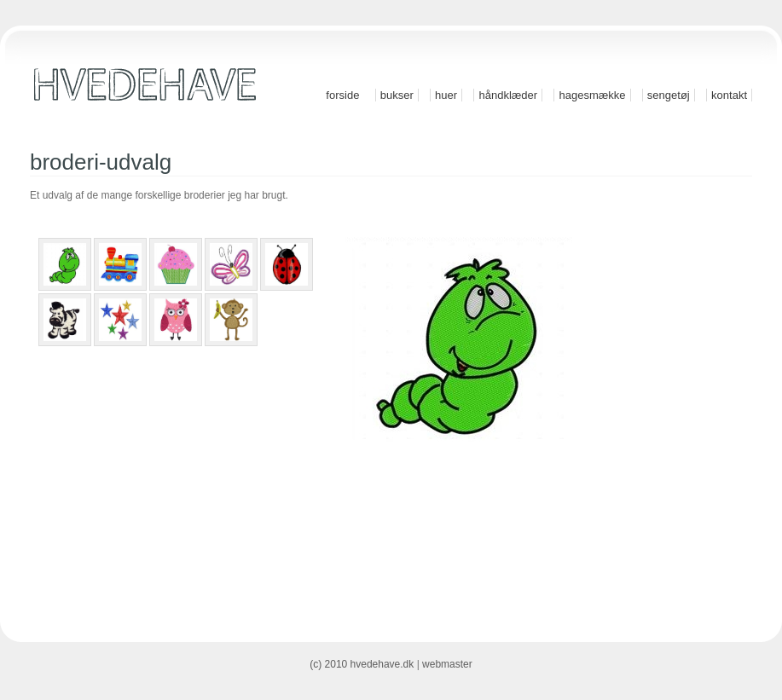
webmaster (447, 664)
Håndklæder (508, 95)
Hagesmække (592, 95)
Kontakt (729, 95)
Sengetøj (669, 95)
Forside (342, 95)
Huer (446, 95)
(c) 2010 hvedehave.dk (362, 664)
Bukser (397, 95)
